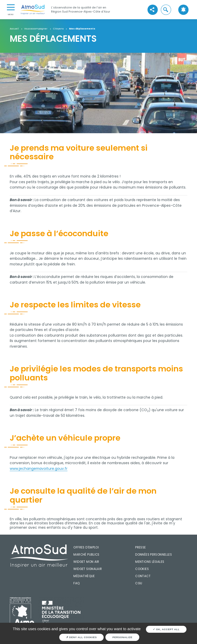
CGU (139, 583)
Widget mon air (86, 562)
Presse (140, 547)
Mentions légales (150, 562)
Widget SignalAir (88, 569)
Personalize (122, 637)
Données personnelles (154, 555)
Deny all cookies (82, 637)
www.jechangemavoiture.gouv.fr (39, 469)
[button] (166, 10)
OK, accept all (166, 629)
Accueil (14, 29)
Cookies (142, 569)
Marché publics (86, 555)
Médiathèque (84, 576)
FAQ (76, 583)
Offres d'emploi (86, 547)
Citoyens (58, 29)
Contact (143, 576)
